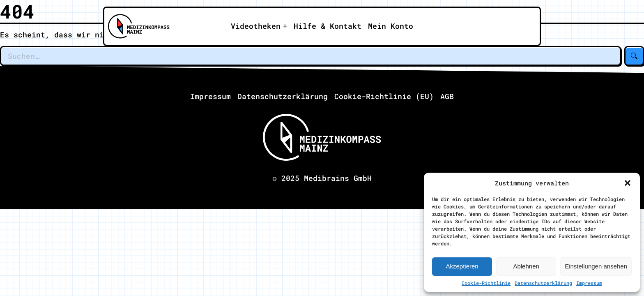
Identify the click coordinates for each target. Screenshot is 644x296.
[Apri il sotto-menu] (259, 26)
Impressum (589, 283)
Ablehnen (526, 266)
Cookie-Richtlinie (486, 283)
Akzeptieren (462, 266)
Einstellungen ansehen (596, 266)
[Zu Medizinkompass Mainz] (136, 26)
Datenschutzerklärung (543, 283)
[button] (628, 183)
